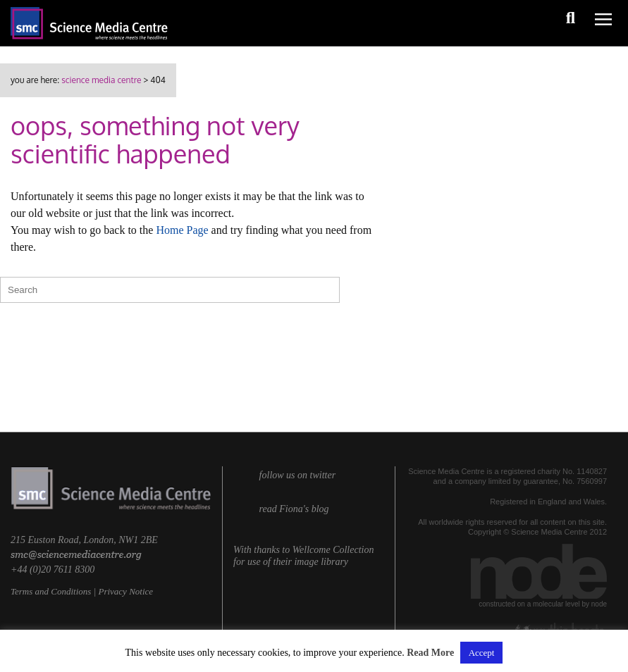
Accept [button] (482, 653)
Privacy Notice (125, 591)
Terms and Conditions (51, 591)
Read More (430, 653)
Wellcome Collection (333, 550)
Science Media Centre (101, 80)
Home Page (182, 230)
